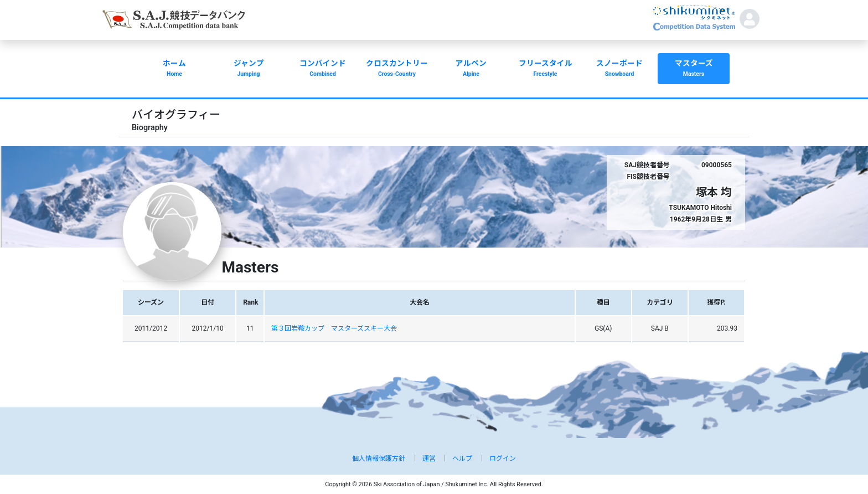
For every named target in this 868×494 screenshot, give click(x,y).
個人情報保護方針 (379, 459)
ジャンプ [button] (249, 69)
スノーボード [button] (619, 69)
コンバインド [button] (323, 69)
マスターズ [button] (694, 69)
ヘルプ (462, 459)
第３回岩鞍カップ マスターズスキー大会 (334, 328)
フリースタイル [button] (545, 69)
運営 (429, 459)
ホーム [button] (174, 69)
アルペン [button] (471, 69)
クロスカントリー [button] (397, 69)
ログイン (503, 459)
